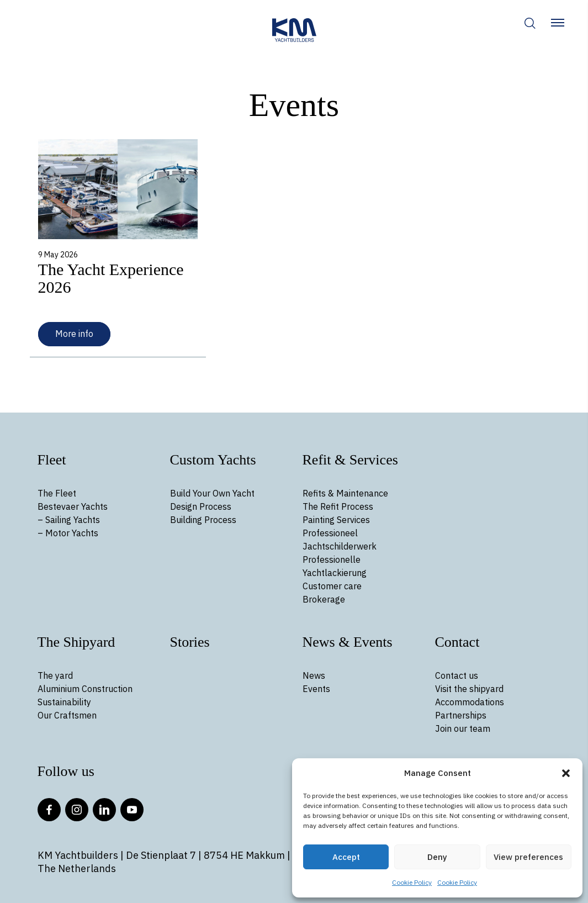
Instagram (77, 810)
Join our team (463, 728)
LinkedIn (104, 810)
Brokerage (324, 599)
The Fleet (57, 493)
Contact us (457, 675)
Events (316, 689)
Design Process (201, 506)
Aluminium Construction (85, 689)
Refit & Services (350, 460)
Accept (346, 857)
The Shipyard (76, 642)
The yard (55, 675)
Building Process (203, 520)
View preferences (528, 857)
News (314, 675)
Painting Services (336, 520)
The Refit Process (338, 506)
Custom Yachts (213, 460)
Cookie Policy (412, 882)
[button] (566, 773)
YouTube (132, 810)
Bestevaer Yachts (73, 506)
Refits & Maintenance (345, 493)
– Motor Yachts (68, 533)
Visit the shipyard (469, 689)
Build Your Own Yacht (212, 493)
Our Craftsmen (67, 715)
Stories (190, 642)
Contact (457, 642)
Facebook (49, 810)
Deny (437, 857)
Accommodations (470, 702)
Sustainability (64, 702)
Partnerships (461, 715)
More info (74, 334)
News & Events (348, 642)
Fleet (52, 460)
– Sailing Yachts (69, 520)
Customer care (332, 586)
